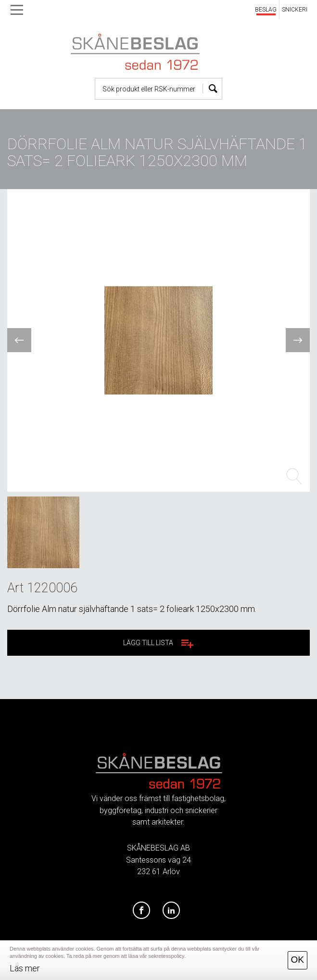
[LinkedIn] (171, 911)
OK (298, 960)
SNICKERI (295, 10)
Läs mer (25, 968)
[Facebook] (141, 911)
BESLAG (266, 10)
